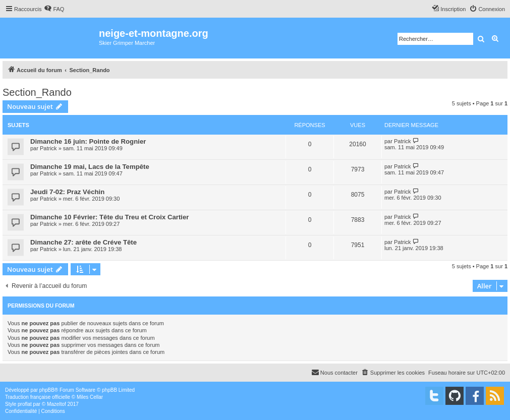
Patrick (48, 148)
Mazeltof (56, 404)
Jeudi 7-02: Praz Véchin (67, 192)
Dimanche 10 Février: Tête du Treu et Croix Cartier (109, 217)
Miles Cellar (90, 397)
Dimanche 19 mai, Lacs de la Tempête (90, 167)
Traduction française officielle (38, 397)
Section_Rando (37, 92)
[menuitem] (54, 9)
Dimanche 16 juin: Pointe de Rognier (88, 141)
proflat (25, 404)
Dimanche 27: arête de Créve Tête (83, 242)
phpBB (47, 390)
